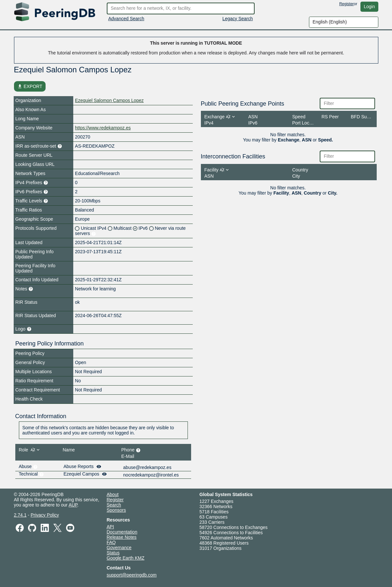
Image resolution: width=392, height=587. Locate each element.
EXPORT (30, 86)
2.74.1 (20, 515)
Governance (119, 548)
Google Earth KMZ (126, 558)
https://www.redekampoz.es (103, 128)
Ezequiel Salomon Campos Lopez (109, 100)
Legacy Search (238, 19)
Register (347, 4)
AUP (73, 505)
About (113, 494)
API (111, 527)
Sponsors (116, 510)
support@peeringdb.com (132, 575)
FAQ (111, 542)
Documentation (122, 532)
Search (114, 505)
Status (113, 553)
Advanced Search (126, 19)
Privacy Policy (45, 515)
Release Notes (122, 537)
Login (369, 7)
